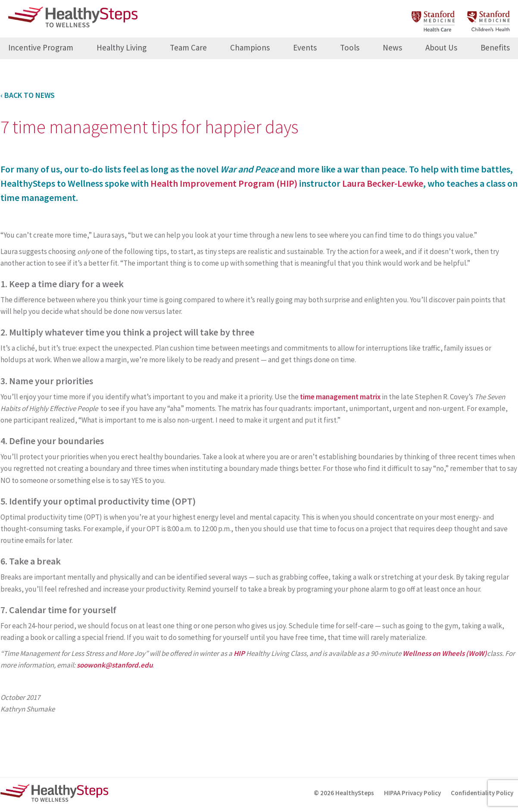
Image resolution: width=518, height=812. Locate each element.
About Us (441, 47)
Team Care (188, 47)
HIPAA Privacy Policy (412, 793)
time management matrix (340, 397)
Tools (350, 47)
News (392, 47)
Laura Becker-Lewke (383, 183)
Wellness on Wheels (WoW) (445, 653)
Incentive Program (41, 47)
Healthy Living (122, 47)
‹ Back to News (28, 95)
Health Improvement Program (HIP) (224, 183)
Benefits (495, 47)
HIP (239, 653)
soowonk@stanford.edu (115, 665)
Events (305, 47)
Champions (250, 47)
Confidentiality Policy (482, 793)
